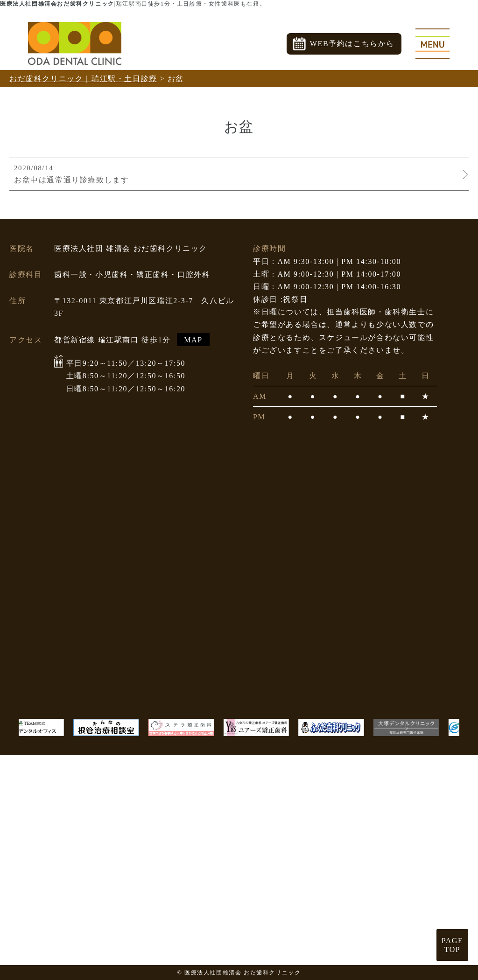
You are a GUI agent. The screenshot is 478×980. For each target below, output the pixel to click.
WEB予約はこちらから (352, 44)
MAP (193, 339)
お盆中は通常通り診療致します (237, 174)
